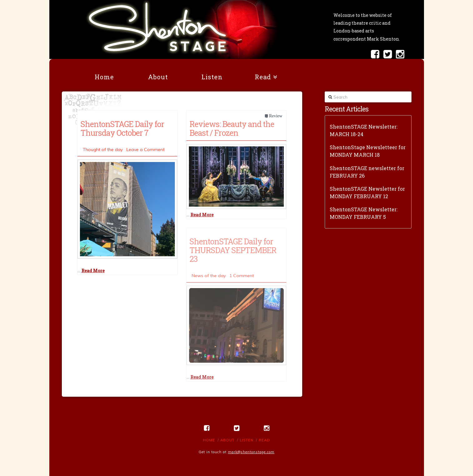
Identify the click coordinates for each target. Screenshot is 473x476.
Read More (93, 270)
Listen (247, 440)
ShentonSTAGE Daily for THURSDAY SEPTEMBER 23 (233, 250)
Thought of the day (103, 150)
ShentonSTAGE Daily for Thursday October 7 (122, 128)
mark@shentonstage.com (251, 452)
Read (264, 440)
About (227, 440)
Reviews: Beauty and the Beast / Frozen (232, 128)
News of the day (209, 276)
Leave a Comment (145, 150)
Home (209, 440)
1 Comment (242, 276)
